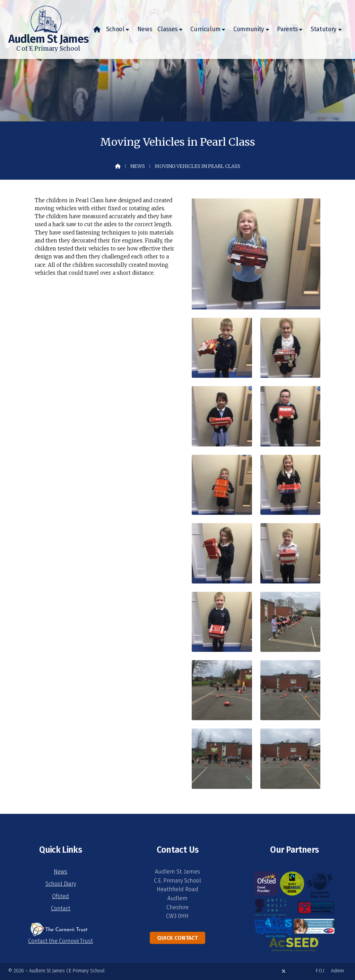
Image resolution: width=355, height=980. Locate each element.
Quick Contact (177, 938)
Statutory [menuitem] (324, 29)
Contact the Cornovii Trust (60, 941)
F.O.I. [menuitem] (321, 971)
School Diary (61, 884)
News (138, 166)
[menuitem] (97, 29)
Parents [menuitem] (287, 29)
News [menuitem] (145, 29)
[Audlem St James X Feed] (284, 971)
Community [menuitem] (249, 29)
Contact (61, 908)
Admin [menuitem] (337, 971)
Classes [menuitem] (167, 29)
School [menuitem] (115, 29)
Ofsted (60, 896)
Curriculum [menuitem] (205, 29)
